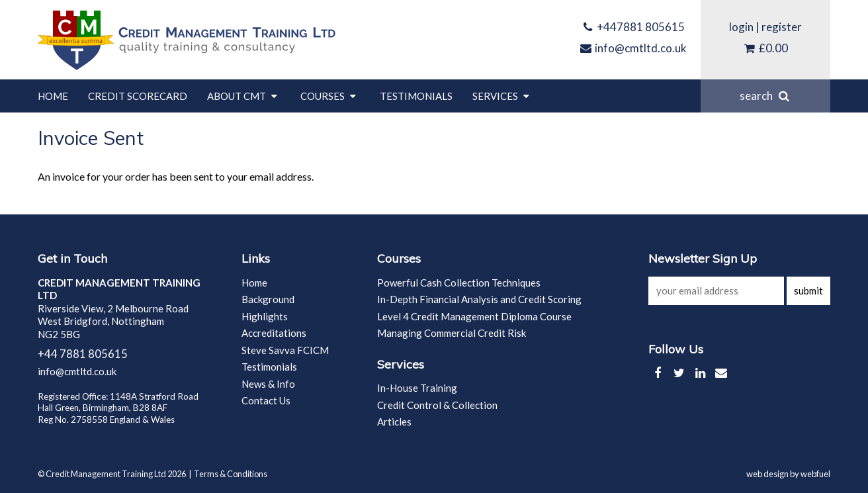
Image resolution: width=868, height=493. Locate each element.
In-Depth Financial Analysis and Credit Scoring (479, 299)
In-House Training (417, 388)
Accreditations (274, 333)
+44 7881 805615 (83, 354)
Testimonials (416, 96)
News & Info (268, 384)
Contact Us (266, 400)
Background (268, 299)
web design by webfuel (788, 474)
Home (53, 96)
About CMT (244, 96)
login (741, 27)
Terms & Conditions (231, 474)
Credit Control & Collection (437, 405)
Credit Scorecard (138, 96)
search (765, 96)
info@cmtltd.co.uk (633, 48)
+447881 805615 (633, 27)
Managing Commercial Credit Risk (452, 333)
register (782, 27)
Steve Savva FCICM (285, 350)
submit (808, 291)
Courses (330, 96)
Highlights (265, 316)
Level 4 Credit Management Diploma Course (474, 316)
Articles (394, 422)
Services (502, 96)
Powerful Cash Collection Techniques (459, 283)
